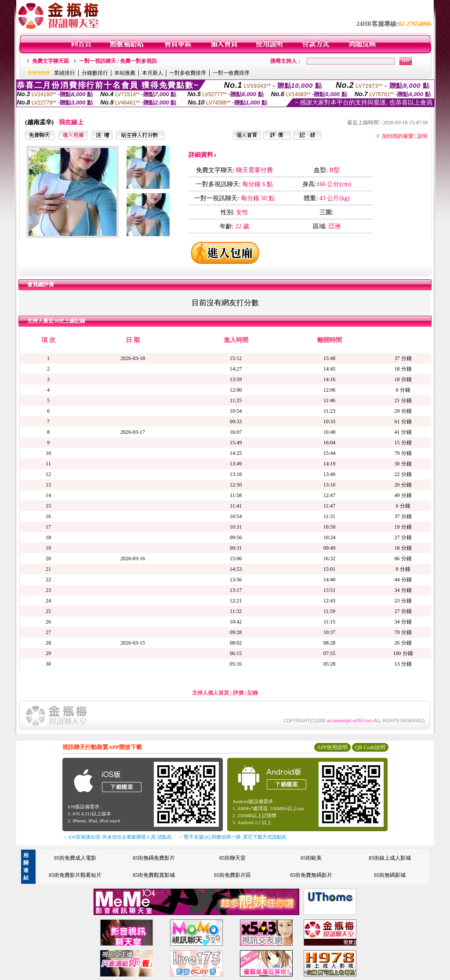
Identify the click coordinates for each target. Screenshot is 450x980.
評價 (238, 693)
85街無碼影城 (390, 875)
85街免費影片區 (232, 875)
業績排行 (65, 73)
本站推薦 (125, 73)
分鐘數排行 (95, 73)
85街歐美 (311, 858)
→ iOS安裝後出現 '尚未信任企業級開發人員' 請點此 (117, 837)
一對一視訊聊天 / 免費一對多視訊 (118, 61)
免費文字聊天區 (51, 61)
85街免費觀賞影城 (154, 875)
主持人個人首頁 (210, 693)
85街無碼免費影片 (154, 858)
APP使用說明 (332, 747)
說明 (422, 136)
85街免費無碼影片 (311, 875)
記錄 (253, 693)
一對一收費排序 (231, 73)
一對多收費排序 (188, 73)
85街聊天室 (232, 858)
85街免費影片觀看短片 (75, 875)
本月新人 (152, 73)
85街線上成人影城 (390, 858)
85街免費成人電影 (75, 858)
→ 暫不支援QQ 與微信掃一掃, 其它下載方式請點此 (232, 837)
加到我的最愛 (398, 136)
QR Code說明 (370, 747)
